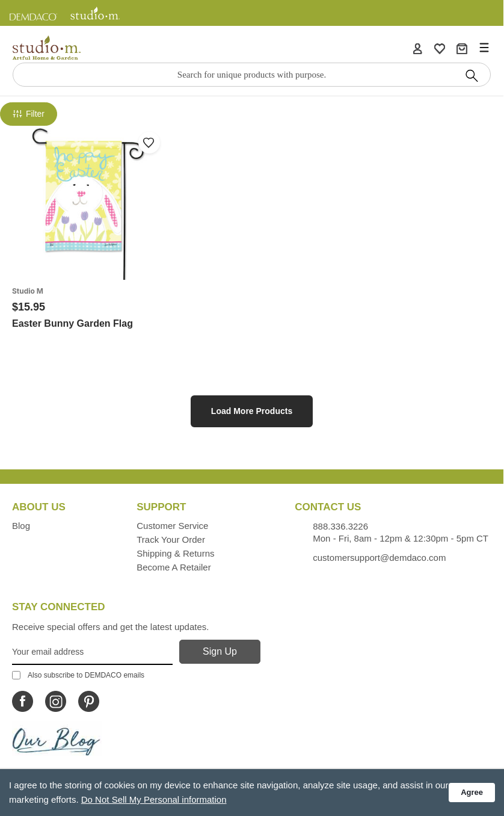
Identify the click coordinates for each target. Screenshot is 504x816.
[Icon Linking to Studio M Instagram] (56, 701)
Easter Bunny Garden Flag (72, 323)
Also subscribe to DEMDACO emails (78, 675)
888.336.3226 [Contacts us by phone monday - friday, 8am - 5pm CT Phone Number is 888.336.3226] (340, 526)
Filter (29, 114)
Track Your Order (171, 539)
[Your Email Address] (92, 652)
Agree (472, 792)
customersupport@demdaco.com (379, 558)
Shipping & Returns (175, 553)
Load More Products (252, 411)
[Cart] (462, 48)
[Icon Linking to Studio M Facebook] (23, 701)
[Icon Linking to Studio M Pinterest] (89, 701)
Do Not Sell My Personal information (154, 799)
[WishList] (440, 48)
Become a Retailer (174, 567)
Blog (21, 526)
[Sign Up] (220, 652)
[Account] (417, 48)
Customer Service (172, 526)
